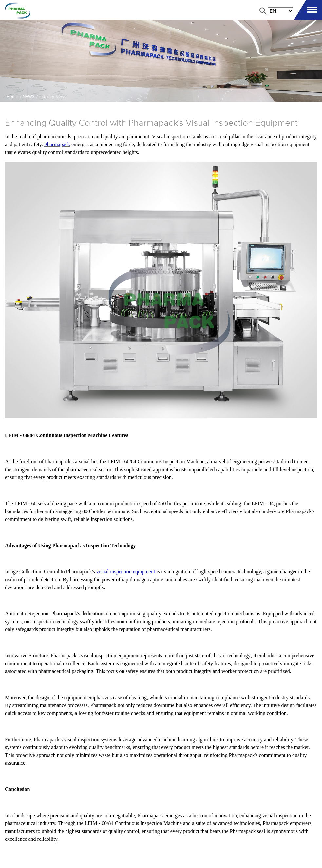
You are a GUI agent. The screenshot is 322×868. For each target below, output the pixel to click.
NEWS (29, 97)
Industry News (53, 97)
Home (12, 97)
